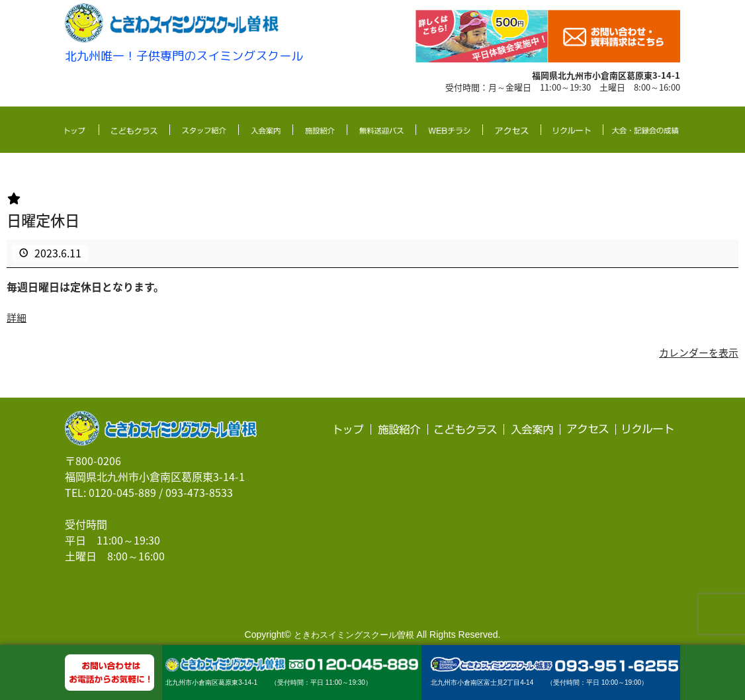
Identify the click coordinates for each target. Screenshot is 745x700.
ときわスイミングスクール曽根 (354, 634)
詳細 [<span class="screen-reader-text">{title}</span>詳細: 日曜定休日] (17, 316)
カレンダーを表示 (696, 352)
